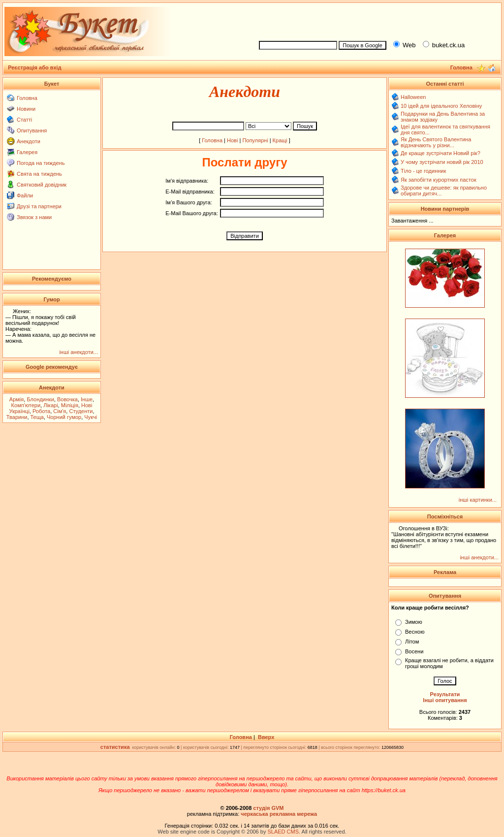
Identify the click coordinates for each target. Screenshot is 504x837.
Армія (16, 399)
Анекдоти (29, 141)
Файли (25, 195)
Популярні (255, 140)
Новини (26, 109)
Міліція (70, 405)
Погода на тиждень (41, 163)
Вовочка (67, 399)
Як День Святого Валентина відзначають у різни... (436, 142)
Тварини (17, 417)
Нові (232, 140)
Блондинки (40, 399)
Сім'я (60, 411)
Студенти (81, 411)
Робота (41, 411)
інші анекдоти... (79, 352)
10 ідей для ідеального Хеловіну (441, 106)
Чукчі (91, 417)
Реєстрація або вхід (35, 67)
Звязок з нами (34, 217)
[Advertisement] (376, 20)
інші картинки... (478, 500)
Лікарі (50, 405)
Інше (87, 399)
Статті (24, 120)
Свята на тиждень (39, 174)
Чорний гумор (64, 417)
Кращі (280, 140)
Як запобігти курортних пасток (439, 180)
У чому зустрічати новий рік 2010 (442, 162)
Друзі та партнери (39, 206)
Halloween (413, 97)
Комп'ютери (26, 405)
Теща (37, 417)
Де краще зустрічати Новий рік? (441, 153)
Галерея (27, 152)
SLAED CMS (283, 832)
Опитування (32, 130)
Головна (27, 98)
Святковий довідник (42, 185)
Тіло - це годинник (423, 171)
